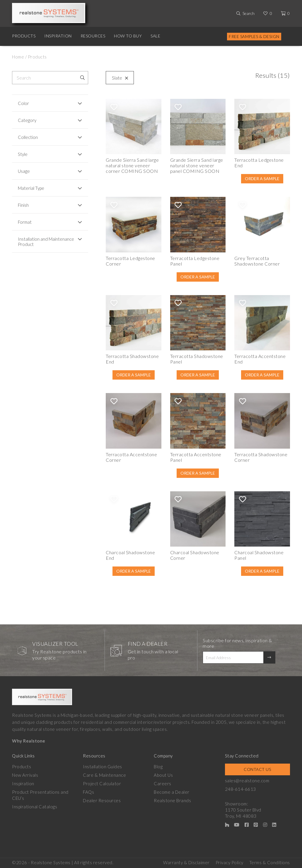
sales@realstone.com (247, 781)
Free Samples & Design (254, 36)
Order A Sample (262, 179)
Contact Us (257, 769)
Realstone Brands (172, 800)
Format (25, 222)
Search (249, 13)
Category (27, 120)
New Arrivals (25, 775)
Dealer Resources (102, 800)
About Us (163, 775)
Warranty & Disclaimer (186, 862)
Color (23, 103)
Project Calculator (102, 783)
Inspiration (58, 36)
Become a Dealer (172, 792)
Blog (158, 767)
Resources (93, 36)
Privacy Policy (230, 862)
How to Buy (128, 36)
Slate (118, 78)
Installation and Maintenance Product (46, 242)
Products (24, 36)
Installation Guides (103, 767)
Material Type (31, 188)
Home (18, 57)
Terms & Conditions (270, 862)
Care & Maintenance (104, 775)
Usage (24, 171)
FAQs (88, 792)
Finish (23, 205)
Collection (28, 137)
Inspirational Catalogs (35, 807)
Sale (155, 36)
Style (23, 154)
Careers (163, 783)
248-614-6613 (240, 789)
